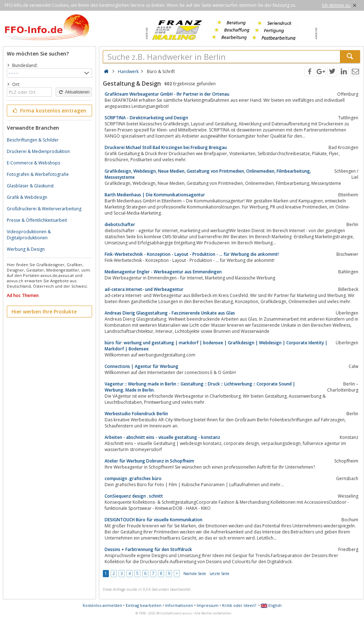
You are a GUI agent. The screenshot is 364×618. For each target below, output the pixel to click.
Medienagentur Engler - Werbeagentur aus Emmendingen (163, 272)
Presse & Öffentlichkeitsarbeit (37, 220)
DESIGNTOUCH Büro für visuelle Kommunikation (154, 520)
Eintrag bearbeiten (144, 605)
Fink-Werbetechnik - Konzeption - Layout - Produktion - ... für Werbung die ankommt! (192, 254)
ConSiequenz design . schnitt (134, 496)
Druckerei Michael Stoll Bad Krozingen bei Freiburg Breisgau (166, 147)
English (271, 605)
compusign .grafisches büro (133, 478)
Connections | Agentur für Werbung (142, 366)
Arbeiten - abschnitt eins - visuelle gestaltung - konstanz (162, 437)
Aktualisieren (74, 92)
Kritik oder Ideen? (239, 605)
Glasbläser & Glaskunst (30, 186)
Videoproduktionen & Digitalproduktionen (29, 235)
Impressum (208, 605)
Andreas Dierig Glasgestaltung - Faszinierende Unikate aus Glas (170, 313)
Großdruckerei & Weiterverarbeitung (44, 209)
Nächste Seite (195, 574)
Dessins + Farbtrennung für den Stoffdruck (148, 549)
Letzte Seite (219, 574)
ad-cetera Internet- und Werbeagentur (144, 289)
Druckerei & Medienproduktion (38, 151)
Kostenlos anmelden (102, 605)
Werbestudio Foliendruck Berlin (136, 414)
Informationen (179, 605)
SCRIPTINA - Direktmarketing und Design (146, 118)
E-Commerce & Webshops (33, 163)
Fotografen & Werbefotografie (38, 174)
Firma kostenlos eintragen (49, 111)
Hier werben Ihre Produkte (44, 312)
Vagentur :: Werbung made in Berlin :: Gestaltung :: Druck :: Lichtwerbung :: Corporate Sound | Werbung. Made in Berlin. (200, 387)
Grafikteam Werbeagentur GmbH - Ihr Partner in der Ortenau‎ (167, 94)
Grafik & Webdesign (27, 197)
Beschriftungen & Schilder (33, 140)
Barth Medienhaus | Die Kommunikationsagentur (155, 195)
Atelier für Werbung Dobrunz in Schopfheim (149, 461)
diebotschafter (120, 224)
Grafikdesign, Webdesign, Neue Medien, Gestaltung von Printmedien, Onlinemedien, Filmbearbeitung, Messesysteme (208, 174)
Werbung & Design (26, 249)
